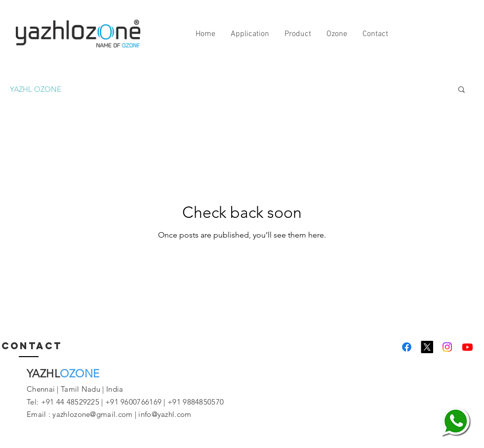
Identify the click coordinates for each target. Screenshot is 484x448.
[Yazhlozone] (407, 347)
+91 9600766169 (133, 402)
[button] (462, 90)
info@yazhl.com (165, 414)
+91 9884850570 (195, 402)
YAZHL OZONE (36, 89)
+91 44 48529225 (70, 402)
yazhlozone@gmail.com (92, 414)
